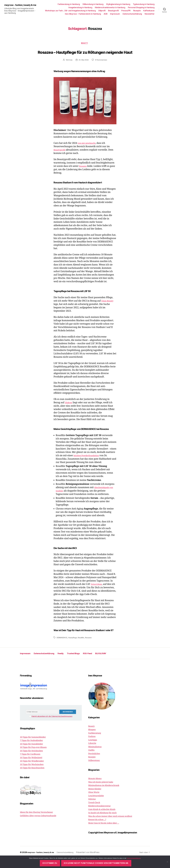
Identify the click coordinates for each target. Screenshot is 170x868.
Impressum (115, 14)
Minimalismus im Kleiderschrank (106, 795)
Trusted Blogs (87, 663)
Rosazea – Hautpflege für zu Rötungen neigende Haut (85, 57)
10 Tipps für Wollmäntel (33, 767)
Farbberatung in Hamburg (69, 5)
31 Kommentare (101, 70)
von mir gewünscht (88, 153)
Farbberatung (96, 743)
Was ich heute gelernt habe (103, 792)
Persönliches (95, 763)
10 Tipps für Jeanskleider (33, 754)
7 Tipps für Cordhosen (32, 764)
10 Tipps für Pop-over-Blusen (36, 757)
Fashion (93, 746)
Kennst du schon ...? (99, 829)
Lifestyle (93, 753)
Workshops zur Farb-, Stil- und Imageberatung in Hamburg (70, 11)
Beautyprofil (113, 11)
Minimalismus (96, 756)
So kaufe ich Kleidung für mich (105, 822)
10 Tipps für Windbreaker (34, 771)
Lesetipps (93, 749)
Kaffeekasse (149, 11)
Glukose (69, 412)
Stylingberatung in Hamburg (118, 5)
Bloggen (93, 739)
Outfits (92, 760)
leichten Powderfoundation (88, 465)
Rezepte (137, 11)
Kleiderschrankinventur (101, 816)
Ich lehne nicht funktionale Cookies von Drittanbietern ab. (96, 863)
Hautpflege (74, 647)
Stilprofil (102, 11)
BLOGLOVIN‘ (122, 663)
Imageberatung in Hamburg (80, 8)
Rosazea (84, 176)
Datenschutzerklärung (132, 14)
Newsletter (150, 14)
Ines (70, 70)
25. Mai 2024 (83, 70)
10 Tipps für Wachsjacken (34, 774)
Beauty (85, 45)
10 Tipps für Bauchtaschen (34, 777)
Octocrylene (97, 594)
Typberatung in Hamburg (144, 5)
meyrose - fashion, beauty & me (21, 6)
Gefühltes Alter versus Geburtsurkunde (41, 825)
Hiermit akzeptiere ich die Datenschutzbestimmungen (52, 726)
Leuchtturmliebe (97, 805)
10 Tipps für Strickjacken (33, 760)
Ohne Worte (95, 802)
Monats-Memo (96, 788)
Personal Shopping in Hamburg (141, 8)
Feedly (71, 663)
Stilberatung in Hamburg (93, 5)
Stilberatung (95, 770)
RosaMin (82, 647)
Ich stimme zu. (50, 863)
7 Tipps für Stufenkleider (33, 750)
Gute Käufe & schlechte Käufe (104, 819)
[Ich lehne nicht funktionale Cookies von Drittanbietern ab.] (167, 862)
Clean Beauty (108, 311)
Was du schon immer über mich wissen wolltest (114, 826)
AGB (106, 14)
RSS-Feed (105, 663)
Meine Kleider (96, 798)
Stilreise (93, 809)
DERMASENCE (62, 647)
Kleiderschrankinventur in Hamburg (110, 8)
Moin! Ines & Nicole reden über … (106, 833)
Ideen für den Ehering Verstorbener (39, 822)
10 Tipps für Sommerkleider (35, 747)
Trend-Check (95, 812)
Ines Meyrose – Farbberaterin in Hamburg (83, 14)
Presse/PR (126, 11)
